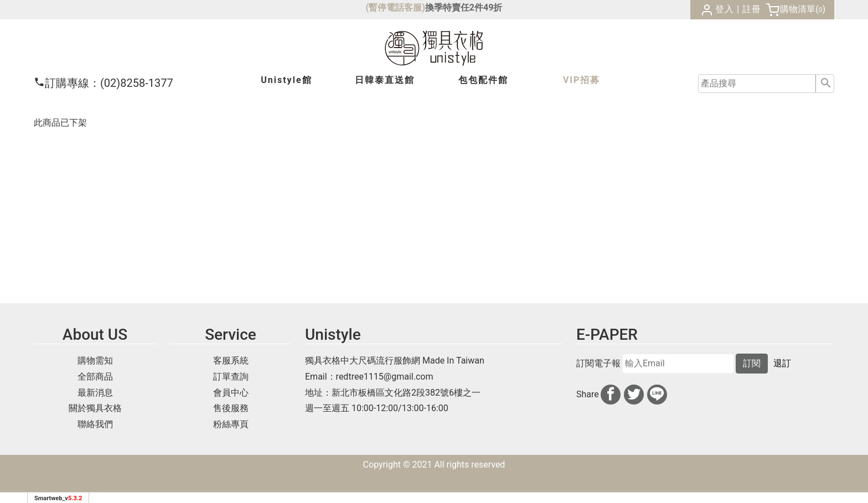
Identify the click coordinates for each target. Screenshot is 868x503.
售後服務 (231, 408)
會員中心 (231, 393)
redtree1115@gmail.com (385, 377)
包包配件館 (483, 80)
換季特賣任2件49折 (464, 7)
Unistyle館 (286, 80)
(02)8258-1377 (104, 83)
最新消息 (95, 393)
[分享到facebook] (611, 395)
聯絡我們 (95, 424)
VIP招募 (582, 80)
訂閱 (752, 363)
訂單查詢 (231, 377)
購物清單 (798, 9)
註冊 (752, 9)
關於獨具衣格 (95, 408)
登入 (725, 9)
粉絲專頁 (231, 424)
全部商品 (95, 377)
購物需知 (95, 361)
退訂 (782, 363)
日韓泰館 (385, 80)
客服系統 (231, 361)
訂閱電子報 (598, 364)
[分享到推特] (634, 395)
